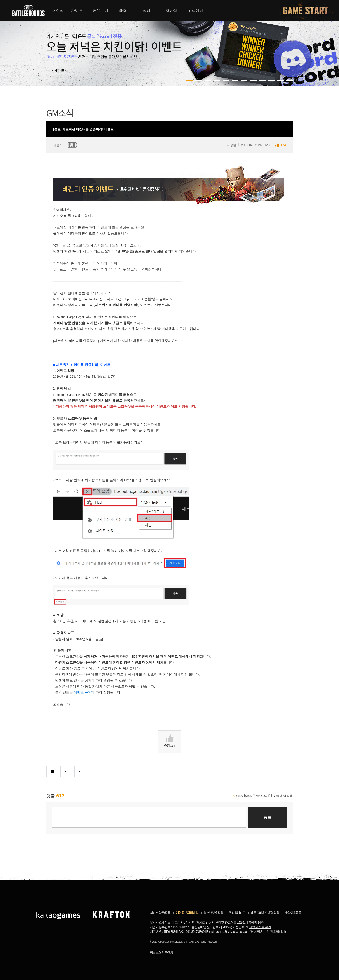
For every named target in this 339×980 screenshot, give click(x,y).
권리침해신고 (237, 913)
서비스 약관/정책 (160, 913)
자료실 (171, 11)
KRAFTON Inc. (189, 942)
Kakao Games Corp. (168, 942)
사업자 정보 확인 (260, 927)
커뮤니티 (101, 11)
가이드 (77, 11)
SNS (122, 11)
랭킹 (146, 11)
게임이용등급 (293, 913)
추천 (169, 741)
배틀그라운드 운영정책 (265, 913)
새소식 (58, 11)
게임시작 (308, 10)
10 (280, 81)
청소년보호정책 (213, 913)
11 (289, 81)
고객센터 (195, 11)
